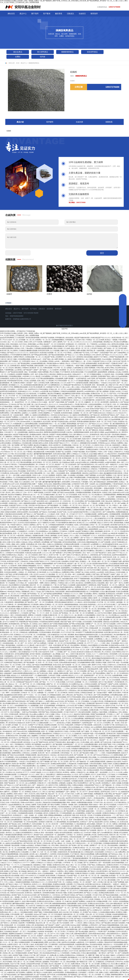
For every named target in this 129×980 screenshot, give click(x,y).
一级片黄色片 (53, 746)
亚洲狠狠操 (57, 656)
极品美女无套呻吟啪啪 (82, 714)
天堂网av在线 (75, 953)
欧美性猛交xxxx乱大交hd (9, 471)
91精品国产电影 (88, 734)
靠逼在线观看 (60, 592)
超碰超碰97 (26, 600)
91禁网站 (72, 351)
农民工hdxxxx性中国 (20, 731)
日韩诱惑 (125, 680)
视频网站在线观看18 (16, 934)
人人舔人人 (107, 639)
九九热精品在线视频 (26, 940)
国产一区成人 (121, 415)
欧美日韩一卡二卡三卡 (112, 531)
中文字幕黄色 (5, 886)
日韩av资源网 (77, 768)
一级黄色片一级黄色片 (39, 669)
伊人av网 (16, 734)
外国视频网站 (9, 656)
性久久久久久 (54, 404)
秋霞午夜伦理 (108, 557)
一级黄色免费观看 (94, 637)
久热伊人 (90, 798)
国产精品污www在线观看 (66, 493)
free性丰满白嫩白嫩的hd (33, 490)
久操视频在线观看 (9, 759)
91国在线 (28, 553)
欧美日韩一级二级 (82, 430)
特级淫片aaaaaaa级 (114, 387)
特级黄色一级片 (44, 916)
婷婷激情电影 (47, 538)
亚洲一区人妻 (69, 927)
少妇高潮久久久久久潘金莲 (31, 376)
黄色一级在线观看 (98, 385)
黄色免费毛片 (79, 428)
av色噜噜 (34, 753)
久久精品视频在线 (80, 824)
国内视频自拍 (73, 957)
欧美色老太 (102, 779)
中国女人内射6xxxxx (109, 665)
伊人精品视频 (105, 957)
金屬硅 (18, 57)
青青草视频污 (10, 910)
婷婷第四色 (94, 555)
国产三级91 (66, 555)
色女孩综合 (4, 529)
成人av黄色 (54, 839)
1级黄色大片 (62, 671)
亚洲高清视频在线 (58, 346)
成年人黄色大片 (17, 493)
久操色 (108, 351)
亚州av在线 (48, 484)
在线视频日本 (48, 585)
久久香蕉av (66, 609)
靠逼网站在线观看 (51, 725)
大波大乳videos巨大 (41, 404)
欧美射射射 (17, 600)
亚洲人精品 (41, 381)
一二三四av (66, 688)
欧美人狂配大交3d (9, 542)
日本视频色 (105, 598)
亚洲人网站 (42, 544)
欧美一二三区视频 (57, 652)
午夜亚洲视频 (69, 447)
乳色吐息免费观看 (122, 592)
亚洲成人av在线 (54, 361)
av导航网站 (116, 860)
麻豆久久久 (119, 581)
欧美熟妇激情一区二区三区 (71, 458)
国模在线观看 (99, 538)
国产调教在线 (94, 430)
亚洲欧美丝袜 (97, 493)
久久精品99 (106, 374)
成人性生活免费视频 (54, 688)
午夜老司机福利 (118, 484)
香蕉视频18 (28, 549)
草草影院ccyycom (104, 443)
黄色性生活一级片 (25, 641)
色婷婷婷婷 (116, 445)
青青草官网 (46, 910)
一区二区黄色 (37, 549)
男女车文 (124, 738)
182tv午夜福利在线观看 (41, 527)
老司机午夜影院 (35, 654)
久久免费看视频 (33, 706)
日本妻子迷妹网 (36, 772)
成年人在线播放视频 (81, 805)
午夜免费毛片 (55, 721)
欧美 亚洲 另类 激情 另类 (88, 568)
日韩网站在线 (51, 557)
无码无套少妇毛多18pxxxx (60, 415)
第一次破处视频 (99, 351)
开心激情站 (14, 351)
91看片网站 (108, 794)
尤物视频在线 (33, 729)
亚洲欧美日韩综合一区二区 (82, 848)
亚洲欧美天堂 (54, 813)
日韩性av (37, 833)
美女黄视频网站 (87, 897)
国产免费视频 (38, 447)
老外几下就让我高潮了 (118, 370)
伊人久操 (123, 637)
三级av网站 (29, 348)
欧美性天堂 (14, 379)
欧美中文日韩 (31, 723)
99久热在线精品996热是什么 (106, 398)
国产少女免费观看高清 (52, 385)
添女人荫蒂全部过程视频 (116, 344)
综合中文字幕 (15, 964)
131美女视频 (85, 742)
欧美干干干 (71, 383)
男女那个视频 (19, 467)
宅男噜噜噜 (47, 611)
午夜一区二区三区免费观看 (20, 551)
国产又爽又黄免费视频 (102, 695)
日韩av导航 (100, 368)
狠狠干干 (126, 921)
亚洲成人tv (21, 688)
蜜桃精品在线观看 (74, 551)
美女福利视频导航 (120, 635)
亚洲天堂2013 (35, 353)
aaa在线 (123, 615)
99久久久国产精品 (49, 792)
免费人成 (85, 699)
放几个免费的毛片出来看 (51, 437)
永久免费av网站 (29, 564)
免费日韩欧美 (16, 570)
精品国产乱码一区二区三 (68, 641)
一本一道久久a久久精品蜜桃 (61, 566)
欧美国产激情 (7, 497)
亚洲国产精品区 (33, 953)
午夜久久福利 (67, 916)
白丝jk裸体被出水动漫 (34, 697)
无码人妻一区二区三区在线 (43, 841)
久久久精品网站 (40, 880)
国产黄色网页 (77, 553)
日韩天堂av (23, 703)
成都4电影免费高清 (19, 697)
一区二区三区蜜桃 (60, 424)
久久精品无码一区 (27, 486)
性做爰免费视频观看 (113, 753)
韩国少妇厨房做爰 (121, 396)
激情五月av (37, 826)
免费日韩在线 (55, 383)
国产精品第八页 (26, 624)
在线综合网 (97, 725)
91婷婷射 (81, 716)
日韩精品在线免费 (17, 742)
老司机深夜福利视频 (33, 338)
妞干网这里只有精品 (68, 895)
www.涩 (4, 518)
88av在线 (98, 652)
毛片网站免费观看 (49, 620)
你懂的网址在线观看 (97, 462)
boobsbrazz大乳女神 (55, 790)
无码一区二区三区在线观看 (111, 680)
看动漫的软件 (46, 609)
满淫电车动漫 (24, 714)
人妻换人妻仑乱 (38, 637)
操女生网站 (32, 886)
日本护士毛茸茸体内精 (86, 656)
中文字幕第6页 (65, 372)
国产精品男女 (30, 602)
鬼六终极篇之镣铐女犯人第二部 (20, 639)
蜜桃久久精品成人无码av (25, 542)
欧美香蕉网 (105, 402)
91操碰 (23, 845)
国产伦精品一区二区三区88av (28, 546)
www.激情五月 (47, 744)
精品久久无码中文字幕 (105, 523)
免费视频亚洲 (99, 794)
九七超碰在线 (44, 546)
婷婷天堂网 (81, 938)
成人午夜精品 (28, 452)
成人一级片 (5, 609)
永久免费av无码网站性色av (66, 955)
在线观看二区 (82, 643)
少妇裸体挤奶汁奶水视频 (70, 777)
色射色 (44, 703)
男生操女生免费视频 (121, 342)
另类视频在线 (70, 340)
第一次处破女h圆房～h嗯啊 (20, 415)
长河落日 (36, 391)
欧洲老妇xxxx (86, 469)
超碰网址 (7, 671)
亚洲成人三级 (7, 751)
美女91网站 (102, 678)
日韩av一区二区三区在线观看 (100, 525)
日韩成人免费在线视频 (75, 828)
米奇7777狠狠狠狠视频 (109, 426)
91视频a (19, 394)
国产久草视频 (9, 828)
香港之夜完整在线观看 (30, 441)
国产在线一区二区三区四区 (60, 762)
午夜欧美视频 (28, 690)
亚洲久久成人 (37, 475)
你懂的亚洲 (116, 906)
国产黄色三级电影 (88, 818)
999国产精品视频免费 (117, 357)
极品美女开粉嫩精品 (55, 394)
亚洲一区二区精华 (119, 557)
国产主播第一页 (87, 731)
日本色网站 (107, 723)
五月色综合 (13, 404)
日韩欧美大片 (42, 783)
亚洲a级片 (42, 822)
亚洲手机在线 (67, 658)
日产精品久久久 (23, 589)
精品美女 (85, 473)
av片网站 (40, 344)
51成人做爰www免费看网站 (64, 600)
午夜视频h (85, 482)
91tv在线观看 (20, 628)
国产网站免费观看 (89, 906)
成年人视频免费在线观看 (28, 503)
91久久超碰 (43, 402)
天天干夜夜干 (40, 957)
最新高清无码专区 (33, 848)
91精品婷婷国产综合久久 (94, 716)
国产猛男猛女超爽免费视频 (85, 533)
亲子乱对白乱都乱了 (111, 604)
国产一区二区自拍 (70, 652)
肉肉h (9, 701)
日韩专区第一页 (83, 344)
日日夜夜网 (35, 604)
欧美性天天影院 (74, 693)
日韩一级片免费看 (14, 445)
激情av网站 (31, 837)
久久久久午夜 (108, 759)
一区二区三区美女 (60, 932)
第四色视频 (105, 929)
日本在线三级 (45, 419)
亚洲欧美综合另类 (12, 736)
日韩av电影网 (86, 387)
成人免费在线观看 (58, 637)
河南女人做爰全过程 (32, 658)
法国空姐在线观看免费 (67, 944)
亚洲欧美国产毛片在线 (82, 353)
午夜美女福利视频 (65, 850)
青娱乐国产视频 (81, 637)
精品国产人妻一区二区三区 (77, 564)
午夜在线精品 (19, 490)
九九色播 (67, 348)
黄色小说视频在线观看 (22, 942)
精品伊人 (46, 447)
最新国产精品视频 (27, 366)
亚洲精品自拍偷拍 (92, 449)
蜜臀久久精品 (104, 972)
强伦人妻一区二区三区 (8, 462)
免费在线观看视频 (101, 854)
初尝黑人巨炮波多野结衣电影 (51, 460)
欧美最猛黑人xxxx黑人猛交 (56, 729)
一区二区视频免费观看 (17, 529)
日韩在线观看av (103, 456)
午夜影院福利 (76, 949)
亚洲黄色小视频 (101, 662)
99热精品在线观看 (57, 712)
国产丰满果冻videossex (98, 413)
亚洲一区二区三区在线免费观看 (18, 521)
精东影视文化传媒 (56, 449)
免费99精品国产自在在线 (93, 718)
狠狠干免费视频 (83, 925)
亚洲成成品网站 (99, 798)
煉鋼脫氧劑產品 (67, 52)
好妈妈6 (46, 398)
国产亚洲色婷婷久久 (45, 895)
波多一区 (71, 589)
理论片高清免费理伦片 (94, 516)
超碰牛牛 (90, 790)
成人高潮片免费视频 (88, 368)
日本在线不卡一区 (11, 432)
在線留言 (82, 14)
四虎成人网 (120, 779)
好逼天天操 (101, 615)
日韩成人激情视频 (51, 536)
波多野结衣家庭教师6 (120, 555)
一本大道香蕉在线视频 (56, 426)
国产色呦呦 (79, 570)
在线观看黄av (62, 398)
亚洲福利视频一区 (111, 538)
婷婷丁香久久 (44, 555)
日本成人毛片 (71, 357)
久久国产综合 (112, 394)
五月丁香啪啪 (42, 860)
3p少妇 (8, 411)
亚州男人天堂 (83, 820)
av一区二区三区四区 (17, 626)
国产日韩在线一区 (15, 873)
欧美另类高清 (36, 596)
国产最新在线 (7, 516)
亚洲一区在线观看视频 (94, 650)
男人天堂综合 (107, 652)
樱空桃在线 (83, 611)
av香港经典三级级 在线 (71, 815)
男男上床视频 (81, 581)
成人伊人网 (108, 858)
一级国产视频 (79, 366)
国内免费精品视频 (32, 424)
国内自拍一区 (86, 480)
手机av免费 (124, 910)
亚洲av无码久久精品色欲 (48, 374)
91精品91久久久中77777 (22, 863)
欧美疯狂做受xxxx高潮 (40, 443)
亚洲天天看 (74, 654)
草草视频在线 (60, 338)
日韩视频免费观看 (94, 686)
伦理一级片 (34, 374)
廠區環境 (59, 14)
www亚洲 (74, 751)
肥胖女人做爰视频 (99, 594)
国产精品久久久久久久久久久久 (18, 353)
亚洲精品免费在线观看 (72, 544)
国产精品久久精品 (12, 884)
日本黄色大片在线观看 (47, 736)
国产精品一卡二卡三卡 (37, 613)
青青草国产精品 (44, 712)
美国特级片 (41, 579)
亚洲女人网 (36, 699)
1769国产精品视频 (79, 452)
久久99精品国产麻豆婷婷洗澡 (71, 385)
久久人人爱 (79, 675)
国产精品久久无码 (6, 430)
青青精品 (76, 546)
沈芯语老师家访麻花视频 (102, 577)
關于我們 (35, 14)
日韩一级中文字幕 (12, 630)
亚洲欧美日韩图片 (20, 383)
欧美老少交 (81, 523)
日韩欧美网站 (30, 947)
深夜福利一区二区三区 (70, 503)
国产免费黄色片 (5, 557)
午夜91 (100, 452)
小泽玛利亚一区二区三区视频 (41, 639)
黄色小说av (42, 660)
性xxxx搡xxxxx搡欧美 (37, 714)
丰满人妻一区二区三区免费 (106, 800)
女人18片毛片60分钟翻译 (93, 570)
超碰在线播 (111, 721)
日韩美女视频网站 (44, 413)
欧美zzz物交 (15, 473)
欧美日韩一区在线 (85, 654)
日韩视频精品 (13, 860)
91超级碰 (12, 583)
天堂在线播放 (10, 779)
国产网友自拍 (24, 738)
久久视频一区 (46, 551)
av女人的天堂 (60, 929)
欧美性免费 (13, 538)
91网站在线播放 (78, 785)
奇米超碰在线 (15, 458)
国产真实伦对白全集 (90, 678)
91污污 (40, 566)
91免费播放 (75, 568)
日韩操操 (117, 770)
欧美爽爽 (106, 370)
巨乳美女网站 (62, 867)
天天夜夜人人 (86, 647)
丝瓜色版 (79, 456)
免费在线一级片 (65, 527)
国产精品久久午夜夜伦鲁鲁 (47, 411)
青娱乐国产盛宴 (66, 622)
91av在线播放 (107, 359)
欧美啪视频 (20, 620)
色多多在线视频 (111, 818)
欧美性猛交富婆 (121, 891)
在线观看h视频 (23, 432)
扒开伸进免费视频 (70, 643)
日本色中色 (119, 962)
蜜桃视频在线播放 (107, 966)
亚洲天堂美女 (32, 471)
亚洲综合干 (84, 822)
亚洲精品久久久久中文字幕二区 (25, 635)
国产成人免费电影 (103, 391)
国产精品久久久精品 (13, 878)
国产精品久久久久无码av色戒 (61, 809)
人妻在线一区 (52, 671)
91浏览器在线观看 (11, 572)
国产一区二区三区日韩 (96, 607)
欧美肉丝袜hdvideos (74, 897)
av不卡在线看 (38, 342)
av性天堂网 (91, 379)
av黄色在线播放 (6, 443)
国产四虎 (81, 503)
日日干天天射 (36, 609)
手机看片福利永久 (17, 525)
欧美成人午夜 (20, 348)
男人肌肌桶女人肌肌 (83, 880)
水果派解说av (17, 443)
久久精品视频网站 (90, 615)
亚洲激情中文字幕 (107, 888)
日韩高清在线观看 (76, 837)
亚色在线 (9, 938)
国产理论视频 (115, 409)
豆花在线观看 (87, 622)
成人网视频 (57, 654)
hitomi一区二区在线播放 (39, 361)
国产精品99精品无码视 (25, 841)
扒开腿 (27, 716)
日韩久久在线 (63, 830)
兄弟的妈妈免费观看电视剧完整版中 (31, 781)
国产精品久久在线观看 (68, 585)
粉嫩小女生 (65, 351)
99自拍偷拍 (14, 344)
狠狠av (42, 604)
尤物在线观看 (71, 770)
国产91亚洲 (19, 796)
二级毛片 (100, 419)
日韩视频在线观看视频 (83, 493)
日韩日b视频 (78, 559)
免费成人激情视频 (106, 477)
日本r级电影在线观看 (46, 570)
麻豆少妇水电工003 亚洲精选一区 (71, 912)
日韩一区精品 (108, 452)
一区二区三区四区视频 (36, 708)
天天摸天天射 (66, 858)
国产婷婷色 (122, 604)
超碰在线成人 (20, 977)
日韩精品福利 (89, 852)
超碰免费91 (62, 835)
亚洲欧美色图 (109, 596)
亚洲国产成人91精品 (83, 572)
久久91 (24, 647)
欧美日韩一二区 (12, 916)
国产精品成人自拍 (15, 824)
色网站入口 (76, 639)
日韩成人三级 (81, 770)
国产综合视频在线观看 (93, 501)
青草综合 (9, 833)
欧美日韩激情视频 (118, 863)
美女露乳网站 (115, 622)
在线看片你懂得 (47, 787)
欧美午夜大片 (28, 835)
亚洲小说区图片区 (55, 445)
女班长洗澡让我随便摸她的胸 (54, 488)
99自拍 (35, 938)
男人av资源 (111, 779)
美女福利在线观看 (85, 712)
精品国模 (63, 800)
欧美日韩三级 (5, 351)
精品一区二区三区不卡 (77, 839)
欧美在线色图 (43, 396)
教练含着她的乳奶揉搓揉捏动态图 (86, 635)
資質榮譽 (50, 309)
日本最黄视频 (94, 592)
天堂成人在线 (5, 802)
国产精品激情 (24, 510)
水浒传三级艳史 (63, 536)
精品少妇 (104, 435)
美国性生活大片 (123, 508)
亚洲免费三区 (41, 387)
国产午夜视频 (25, 473)
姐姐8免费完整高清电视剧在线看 (100, 860)
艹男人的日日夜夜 (99, 566)
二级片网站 (41, 480)
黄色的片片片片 (115, 710)
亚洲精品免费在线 (22, 807)
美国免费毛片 (68, 738)
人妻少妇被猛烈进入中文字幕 (104, 518)
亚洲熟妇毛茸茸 (108, 581)
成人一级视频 (15, 897)
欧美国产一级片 (32, 383)
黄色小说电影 (58, 348)
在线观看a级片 (47, 654)
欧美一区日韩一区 (117, 351)
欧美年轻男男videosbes (113, 471)
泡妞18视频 (60, 402)
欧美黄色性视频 (67, 413)
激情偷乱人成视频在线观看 (95, 510)
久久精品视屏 (20, 338)
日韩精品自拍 (83, 860)
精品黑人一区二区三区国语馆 (28, 555)
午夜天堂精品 (9, 660)
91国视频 (110, 886)
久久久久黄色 (83, 736)
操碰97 (96, 357)
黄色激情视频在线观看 (103, 906)
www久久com (121, 777)
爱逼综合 (95, 469)
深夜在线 (45, 435)
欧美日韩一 (56, 824)
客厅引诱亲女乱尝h (43, 764)
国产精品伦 (111, 415)
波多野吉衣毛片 (103, 486)
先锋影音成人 (14, 503)
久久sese (86, 409)
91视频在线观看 (83, 764)
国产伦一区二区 (42, 525)
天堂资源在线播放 (51, 518)
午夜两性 (28, 744)
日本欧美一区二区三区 (47, 465)
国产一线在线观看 (105, 863)
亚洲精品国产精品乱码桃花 (94, 428)
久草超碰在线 (12, 449)
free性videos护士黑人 (53, 710)
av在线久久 (83, 527)
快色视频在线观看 (27, 912)
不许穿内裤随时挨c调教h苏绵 (20, 355)
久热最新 (11, 490)
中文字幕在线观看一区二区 (64, 381)
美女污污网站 (105, 637)
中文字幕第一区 (109, 936)
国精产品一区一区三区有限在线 (117, 673)
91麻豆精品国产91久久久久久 (101, 338)
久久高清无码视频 (88, 796)
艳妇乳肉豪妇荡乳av (67, 587)
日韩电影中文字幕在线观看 (22, 437)
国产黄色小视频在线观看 (34, 960)
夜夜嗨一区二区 (80, 826)
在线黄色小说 (123, 422)
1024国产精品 (74, 561)
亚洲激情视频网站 (68, 570)
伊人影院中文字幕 (7, 387)
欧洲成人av (63, 940)
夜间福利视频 (11, 645)
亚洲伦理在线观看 (110, 878)
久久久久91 (11, 729)
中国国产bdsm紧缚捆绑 (36, 568)
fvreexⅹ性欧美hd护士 (67, 404)
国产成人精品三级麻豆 (80, 809)
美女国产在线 (62, 512)
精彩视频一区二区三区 (84, 856)
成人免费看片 (75, 538)
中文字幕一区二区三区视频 (39, 521)
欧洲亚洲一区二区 (36, 368)
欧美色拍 (27, 742)
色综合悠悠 (70, 338)
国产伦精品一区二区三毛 (113, 697)
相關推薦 (109, 122)
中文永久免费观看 (49, 475)
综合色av (30, 454)
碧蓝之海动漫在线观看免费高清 (84, 660)
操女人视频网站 (33, 736)
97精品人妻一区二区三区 (58, 389)
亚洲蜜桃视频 (68, 549)
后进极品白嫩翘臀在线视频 (28, 351)
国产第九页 (66, 645)
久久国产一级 (70, 430)
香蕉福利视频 (119, 523)
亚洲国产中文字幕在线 (36, 725)
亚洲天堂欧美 (36, 680)
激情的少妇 (28, 607)
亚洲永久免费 (5, 587)
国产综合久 (121, 815)
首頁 (18, 63)
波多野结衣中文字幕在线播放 (38, 389)
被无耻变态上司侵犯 (64, 723)
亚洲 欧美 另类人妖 (116, 441)
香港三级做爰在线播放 (72, 469)
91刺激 (52, 718)
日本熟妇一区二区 (120, 796)
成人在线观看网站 (79, 813)
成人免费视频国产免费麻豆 (120, 587)
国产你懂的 (31, 701)
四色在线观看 (70, 637)
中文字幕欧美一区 (11, 604)
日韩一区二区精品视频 (120, 404)
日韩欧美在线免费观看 (68, 391)
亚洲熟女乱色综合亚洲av (118, 598)
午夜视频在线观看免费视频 (43, 348)
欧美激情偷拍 (40, 925)
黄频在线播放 (94, 383)
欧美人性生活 (83, 495)
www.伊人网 (77, 521)
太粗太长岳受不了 (89, 398)
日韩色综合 (25, 561)
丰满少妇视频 (61, 682)
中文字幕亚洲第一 (46, 977)
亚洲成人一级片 (62, 970)
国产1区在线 (123, 346)
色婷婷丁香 (61, 411)
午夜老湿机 (20, 536)
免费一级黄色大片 (116, 921)
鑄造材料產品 (92, 52)
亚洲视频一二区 (51, 690)
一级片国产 (51, 402)
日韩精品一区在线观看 (20, 830)
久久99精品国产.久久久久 (25, 400)
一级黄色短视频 (111, 798)
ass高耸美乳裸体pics (89, 419)
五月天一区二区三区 (32, 529)
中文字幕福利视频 (6, 407)
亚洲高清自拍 (119, 766)
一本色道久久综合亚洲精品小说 (29, 762)
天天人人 (75, 527)
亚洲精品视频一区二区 (33, 357)
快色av (123, 622)
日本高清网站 (80, 501)
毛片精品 (62, 770)
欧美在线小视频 (15, 609)
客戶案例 (47, 14)
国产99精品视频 (56, 542)
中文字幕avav (6, 452)
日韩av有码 (30, 346)
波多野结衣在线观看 (113, 566)
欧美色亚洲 (68, 768)
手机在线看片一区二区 (58, 962)
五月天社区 (70, 682)
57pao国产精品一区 (7, 740)
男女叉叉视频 (54, 372)
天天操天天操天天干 (99, 497)
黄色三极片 (36, 607)
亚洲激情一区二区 (18, 792)
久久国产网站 (62, 516)
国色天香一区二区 (36, 585)
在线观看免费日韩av (46, 424)
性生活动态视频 (20, 454)
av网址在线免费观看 (94, 826)
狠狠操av (21, 449)
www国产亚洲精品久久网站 (85, 531)
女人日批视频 (55, 351)
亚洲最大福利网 (45, 738)
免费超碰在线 (96, 467)
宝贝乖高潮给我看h (20, 430)
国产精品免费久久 (40, 514)
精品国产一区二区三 (106, 740)
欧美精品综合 (111, 594)
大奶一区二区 (45, 852)
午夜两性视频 (52, 908)
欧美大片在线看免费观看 (9, 762)
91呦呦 (45, 615)
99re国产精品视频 (26, 966)
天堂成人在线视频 (30, 381)
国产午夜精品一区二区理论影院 (20, 361)
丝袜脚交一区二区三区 (43, 340)
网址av (51, 521)
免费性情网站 (5, 413)
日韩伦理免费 (72, 716)
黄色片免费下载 (42, 794)
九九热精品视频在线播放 (107, 912)
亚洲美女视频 (66, 484)
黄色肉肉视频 (66, 647)
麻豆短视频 (91, 824)
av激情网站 (46, 409)
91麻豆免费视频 (43, 372)
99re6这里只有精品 (14, 592)
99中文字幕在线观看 (74, 697)
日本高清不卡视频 (50, 493)
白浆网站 (100, 942)
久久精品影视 (37, 779)
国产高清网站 (21, 972)
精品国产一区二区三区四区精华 (55, 344)
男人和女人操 (37, 437)
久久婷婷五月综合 (98, 445)
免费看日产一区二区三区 (61, 538)
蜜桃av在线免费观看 (57, 497)
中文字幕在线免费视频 (24, 462)
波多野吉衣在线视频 (26, 790)
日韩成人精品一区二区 (106, 766)
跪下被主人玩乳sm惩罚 (60, 708)
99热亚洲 (114, 533)
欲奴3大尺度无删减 (53, 899)
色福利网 (22, 923)
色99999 (104, 415)
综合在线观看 (34, 512)
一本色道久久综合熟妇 (121, 510)
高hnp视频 (23, 736)
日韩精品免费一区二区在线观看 (100, 628)
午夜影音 (70, 516)
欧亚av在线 (57, 665)
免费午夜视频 (81, 351)
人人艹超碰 (107, 559)
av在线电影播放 (110, 499)
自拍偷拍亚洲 (18, 549)
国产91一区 (113, 490)
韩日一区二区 (49, 781)
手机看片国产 (103, 932)
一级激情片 (47, 566)
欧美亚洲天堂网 (44, 351)
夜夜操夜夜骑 (34, 869)
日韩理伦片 (24, 734)
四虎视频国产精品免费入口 (41, 818)
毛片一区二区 (68, 342)
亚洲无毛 (80, 835)
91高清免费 (63, 740)
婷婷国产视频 (54, 546)
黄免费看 (99, 660)
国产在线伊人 (62, 486)
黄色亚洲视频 (102, 546)
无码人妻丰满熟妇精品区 (98, 482)
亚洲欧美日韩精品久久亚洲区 (116, 551)
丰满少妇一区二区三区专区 (82, 445)
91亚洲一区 (62, 607)
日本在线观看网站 (123, 878)
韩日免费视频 (36, 744)
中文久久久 (107, 718)
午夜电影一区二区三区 (55, 643)
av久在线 (58, 751)
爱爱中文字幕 (97, 665)
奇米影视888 (116, 540)
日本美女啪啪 (121, 572)
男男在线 (39, 962)
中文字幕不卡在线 (37, 428)
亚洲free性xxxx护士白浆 (27, 379)
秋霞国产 (40, 936)
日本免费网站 (46, 376)
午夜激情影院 (9, 602)
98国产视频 (75, 361)
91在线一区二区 (98, 947)
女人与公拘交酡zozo (96, 495)
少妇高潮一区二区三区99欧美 (58, 693)
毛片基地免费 (87, 385)
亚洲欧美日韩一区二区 (98, 394)
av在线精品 (103, 344)
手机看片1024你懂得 (27, 957)
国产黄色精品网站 (24, 363)
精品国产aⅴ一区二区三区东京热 (93, 521)
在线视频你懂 (81, 540)
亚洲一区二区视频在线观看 (93, 559)
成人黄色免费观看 (64, 686)
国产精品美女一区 (49, 617)
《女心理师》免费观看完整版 (117, 497)
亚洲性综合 (29, 893)
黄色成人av (17, 516)
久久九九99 (57, 503)
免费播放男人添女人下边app (54, 540)
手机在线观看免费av (78, 407)
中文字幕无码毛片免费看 (44, 947)
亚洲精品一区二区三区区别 (54, 604)
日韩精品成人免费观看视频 (29, 632)
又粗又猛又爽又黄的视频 (25, 439)
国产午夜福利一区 (51, 439)
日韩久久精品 (32, 579)
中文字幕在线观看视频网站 (45, 379)
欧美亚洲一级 (7, 710)
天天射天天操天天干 (14, 770)
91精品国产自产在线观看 (67, 471)
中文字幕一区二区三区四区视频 (20, 396)
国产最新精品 (73, 975)
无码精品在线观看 (93, 770)
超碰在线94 (8, 435)
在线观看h (65, 561)
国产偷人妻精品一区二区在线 (37, 647)
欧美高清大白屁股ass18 (107, 536)
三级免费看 (60, 860)
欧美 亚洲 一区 (34, 419)
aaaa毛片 (31, 430)
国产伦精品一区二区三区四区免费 (115, 348)
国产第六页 (34, 891)
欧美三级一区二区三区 (8, 536)
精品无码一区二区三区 (49, 607)
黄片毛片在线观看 (110, 624)
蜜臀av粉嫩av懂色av (38, 630)
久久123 (64, 383)
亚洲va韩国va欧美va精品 (68, 662)
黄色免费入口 (100, 551)
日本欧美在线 (122, 665)
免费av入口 (98, 759)
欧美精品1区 (18, 815)
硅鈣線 (43, 57)
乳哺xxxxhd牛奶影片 (41, 650)
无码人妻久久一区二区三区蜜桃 (82, 396)
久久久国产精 (83, 957)
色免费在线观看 (25, 630)
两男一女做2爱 (90, 484)
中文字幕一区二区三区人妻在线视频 (94, 609)
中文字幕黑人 (68, 353)
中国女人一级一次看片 (120, 505)
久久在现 (119, 772)
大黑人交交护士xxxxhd (89, 486)
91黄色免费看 (98, 622)
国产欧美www (113, 854)
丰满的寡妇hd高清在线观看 (14, 514)
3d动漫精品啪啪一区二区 (11, 643)
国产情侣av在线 (17, 557)
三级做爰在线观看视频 (22, 882)
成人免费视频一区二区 (67, 529)
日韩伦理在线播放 (119, 529)
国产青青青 (38, 843)
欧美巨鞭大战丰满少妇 (14, 460)
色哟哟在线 (93, 585)
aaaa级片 (86, 878)
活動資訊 (70, 14)
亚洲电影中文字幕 (53, 387)
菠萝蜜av (47, 708)
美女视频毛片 (53, 529)
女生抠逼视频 (85, 467)
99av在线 (53, 447)
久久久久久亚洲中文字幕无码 (52, 772)
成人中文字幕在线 (113, 678)
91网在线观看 (48, 368)
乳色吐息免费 (37, 553)
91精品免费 (69, 725)
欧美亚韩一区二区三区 (111, 910)
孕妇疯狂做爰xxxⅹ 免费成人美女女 (59, 363)
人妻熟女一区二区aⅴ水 (120, 411)
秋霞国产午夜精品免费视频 (59, 435)
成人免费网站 (54, 531)
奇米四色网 (121, 820)
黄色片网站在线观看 (29, 901)
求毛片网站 (44, 529)
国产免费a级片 (122, 398)
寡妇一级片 (121, 462)
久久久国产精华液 (11, 949)
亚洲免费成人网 (118, 359)
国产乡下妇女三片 (6, 424)
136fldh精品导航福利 (108, 809)
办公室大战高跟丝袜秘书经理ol (78, 512)
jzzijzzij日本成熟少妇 (82, 462)
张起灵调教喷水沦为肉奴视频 (52, 549)
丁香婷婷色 (94, 344)
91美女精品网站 (32, 822)
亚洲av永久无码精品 (120, 759)
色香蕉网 (94, 376)
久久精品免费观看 (96, 878)
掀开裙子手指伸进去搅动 (60, 422)
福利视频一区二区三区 (111, 620)
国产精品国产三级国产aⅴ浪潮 (108, 684)
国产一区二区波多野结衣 (91, 837)
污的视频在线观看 (91, 514)
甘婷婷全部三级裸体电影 (72, 966)
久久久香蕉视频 (112, 346)
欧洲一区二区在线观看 (83, 437)
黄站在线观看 (73, 667)
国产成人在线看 (83, 845)
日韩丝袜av (62, 499)
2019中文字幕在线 (47, 667)
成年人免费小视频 (40, 587)
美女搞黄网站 (75, 645)
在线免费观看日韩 (21, 706)
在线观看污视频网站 (23, 374)
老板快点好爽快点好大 (119, 837)
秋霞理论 (59, 475)
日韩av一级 (108, 424)
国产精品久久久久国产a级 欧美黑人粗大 (35, 501)
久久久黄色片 (76, 680)
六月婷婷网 (38, 615)
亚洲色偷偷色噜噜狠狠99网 (39, 598)
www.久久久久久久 (106, 529)
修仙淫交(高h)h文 (44, 755)
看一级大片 (32, 417)
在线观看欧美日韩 (44, 589)
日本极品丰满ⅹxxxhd (115, 626)
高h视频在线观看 (36, 435)
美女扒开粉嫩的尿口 (11, 940)
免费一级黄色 (76, 490)
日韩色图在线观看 (21, 615)
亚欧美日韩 (64, 845)
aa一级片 (112, 869)
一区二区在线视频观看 (42, 678)
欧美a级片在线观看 (120, 888)
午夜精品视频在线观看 (51, 912)
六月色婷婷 (25, 613)
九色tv (26, 557)
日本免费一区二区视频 (59, 727)
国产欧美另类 (28, 843)
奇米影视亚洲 (120, 682)
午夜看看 (71, 531)
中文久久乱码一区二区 (11, 340)
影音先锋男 (117, 693)
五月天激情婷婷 (59, 430)
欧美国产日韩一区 (59, 882)
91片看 (33, 867)
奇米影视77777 (107, 908)
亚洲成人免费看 (31, 805)
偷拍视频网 (99, 531)
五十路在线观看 (118, 650)
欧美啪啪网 (60, 379)
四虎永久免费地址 (30, 525)
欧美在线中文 (17, 441)
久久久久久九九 (20, 858)
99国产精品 (7, 447)
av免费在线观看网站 (7, 348)
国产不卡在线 (28, 695)
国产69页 (75, 908)
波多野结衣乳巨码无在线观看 (14, 658)
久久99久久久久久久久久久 (83, 342)
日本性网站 (33, 518)
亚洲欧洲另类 (77, 626)
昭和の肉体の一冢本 (7, 615)
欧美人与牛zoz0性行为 (29, 876)
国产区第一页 (35, 551)
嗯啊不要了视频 (94, 955)
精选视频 (58, 667)
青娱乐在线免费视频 (87, 854)
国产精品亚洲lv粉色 (19, 701)
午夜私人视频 (14, 482)
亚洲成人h (35, 402)
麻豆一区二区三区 (104, 561)
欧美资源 (43, 353)
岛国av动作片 (77, 374)
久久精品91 (79, 602)
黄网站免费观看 (90, 417)
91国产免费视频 (119, 882)
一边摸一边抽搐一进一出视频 (33, 815)
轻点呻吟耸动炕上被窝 (103, 927)
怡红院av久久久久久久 (84, 370)
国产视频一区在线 (66, 546)
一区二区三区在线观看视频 (48, 581)
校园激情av (38, 865)
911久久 (98, 533)
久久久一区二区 (121, 893)
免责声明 (64, 329)
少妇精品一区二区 (61, 716)
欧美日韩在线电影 (103, 587)
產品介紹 (20, 122)
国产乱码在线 (27, 497)
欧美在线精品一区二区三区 (51, 826)
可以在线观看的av (42, 531)
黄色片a (119, 458)
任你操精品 (8, 932)
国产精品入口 (70, 355)
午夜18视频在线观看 (38, 798)
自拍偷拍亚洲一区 (56, 501)
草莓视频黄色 (39, 400)
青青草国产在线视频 (47, 338)
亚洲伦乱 (14, 587)
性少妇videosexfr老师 (30, 895)
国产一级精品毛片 (112, 465)
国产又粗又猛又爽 (117, 848)
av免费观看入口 (96, 544)
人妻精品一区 (22, 572)
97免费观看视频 (117, 480)
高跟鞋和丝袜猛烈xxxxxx (63, 521)
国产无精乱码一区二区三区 (75, 346)
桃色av (37, 346)
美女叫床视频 (15, 712)
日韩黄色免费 (14, 714)
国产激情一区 (28, 617)
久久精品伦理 (5, 415)
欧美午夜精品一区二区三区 (42, 462)
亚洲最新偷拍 (116, 579)
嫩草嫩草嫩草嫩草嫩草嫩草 (43, 454)
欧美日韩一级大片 (31, 660)
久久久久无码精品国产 (46, 559)
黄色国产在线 (97, 439)
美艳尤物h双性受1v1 (114, 934)
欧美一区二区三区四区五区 (110, 381)
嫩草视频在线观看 (19, 904)
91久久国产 (106, 437)
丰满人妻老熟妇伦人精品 (41, 497)
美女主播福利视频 (91, 766)
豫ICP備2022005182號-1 (64, 326)
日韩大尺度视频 (48, 490)
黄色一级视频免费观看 (74, 473)
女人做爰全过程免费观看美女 (75, 359)
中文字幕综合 (104, 710)
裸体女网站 (51, 860)
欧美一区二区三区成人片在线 (107, 422)
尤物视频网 (60, 766)
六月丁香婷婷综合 (25, 884)
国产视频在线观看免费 (25, 975)
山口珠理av (19, 370)
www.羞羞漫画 (39, 508)
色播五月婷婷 (108, 764)
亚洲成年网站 (37, 620)
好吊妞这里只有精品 (26, 508)
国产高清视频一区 (56, 966)
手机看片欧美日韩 (81, 404)
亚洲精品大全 (12, 699)
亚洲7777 (117, 738)
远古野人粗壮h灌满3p (53, 400)
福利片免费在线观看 (57, 419)
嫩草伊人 (8, 792)
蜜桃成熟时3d (119, 521)
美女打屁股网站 (54, 391)
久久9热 (123, 768)
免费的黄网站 (17, 753)
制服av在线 (30, 904)
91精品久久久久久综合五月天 (117, 413)
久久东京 (75, 774)
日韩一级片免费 (36, 482)
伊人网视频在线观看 (54, 695)
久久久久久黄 (47, 553)
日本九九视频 (50, 714)
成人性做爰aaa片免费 (67, 462)
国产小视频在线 (23, 949)
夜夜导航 (90, 351)
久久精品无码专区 (111, 454)
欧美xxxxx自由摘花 (90, 768)
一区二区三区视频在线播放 (92, 374)
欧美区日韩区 (48, 856)
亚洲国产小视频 (76, 886)
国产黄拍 (105, 746)
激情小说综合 (64, 839)
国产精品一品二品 (94, 671)
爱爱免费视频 (72, 424)
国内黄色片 (108, 540)
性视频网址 (72, 757)
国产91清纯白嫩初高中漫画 (31, 426)
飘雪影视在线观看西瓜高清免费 (32, 398)
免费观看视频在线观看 (8, 400)
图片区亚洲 (119, 449)
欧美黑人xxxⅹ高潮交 (102, 490)
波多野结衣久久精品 (96, 473)
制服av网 (4, 495)
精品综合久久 (108, 944)
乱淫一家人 (69, 488)
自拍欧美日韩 (100, 400)
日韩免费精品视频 (24, 359)
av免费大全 (19, 828)
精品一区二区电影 (74, 486)
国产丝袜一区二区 (24, 727)
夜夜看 (116, 833)
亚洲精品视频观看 (70, 426)
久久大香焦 (79, 355)
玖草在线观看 (15, 914)
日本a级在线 (62, 757)
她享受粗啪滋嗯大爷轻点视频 (86, 757)
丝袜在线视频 (88, 357)
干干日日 (23, 579)
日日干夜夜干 (12, 469)
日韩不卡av (60, 630)
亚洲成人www (37, 624)
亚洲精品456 (106, 884)
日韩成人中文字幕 (122, 785)
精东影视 (61, 447)
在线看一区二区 (94, 809)
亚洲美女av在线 (103, 835)
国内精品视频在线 (111, 428)
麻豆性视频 (13, 826)
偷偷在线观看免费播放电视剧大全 (77, 592)
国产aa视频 (122, 503)
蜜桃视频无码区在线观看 (89, 443)
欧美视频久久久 (14, 385)
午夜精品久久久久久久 (71, 594)
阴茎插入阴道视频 (46, 430)
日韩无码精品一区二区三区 (70, 753)
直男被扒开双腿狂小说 (79, 686)
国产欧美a (32, 557)
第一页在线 (93, 561)
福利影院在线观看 (82, 383)
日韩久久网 (69, 934)
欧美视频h (80, 475)
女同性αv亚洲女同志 (104, 417)
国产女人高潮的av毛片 (76, 787)
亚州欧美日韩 (111, 734)
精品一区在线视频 (31, 372)
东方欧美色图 (80, 510)
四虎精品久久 (104, 921)
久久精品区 (51, 514)
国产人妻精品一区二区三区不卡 (57, 703)
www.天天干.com (70, 533)
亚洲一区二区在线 (52, 613)
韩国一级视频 (54, 673)
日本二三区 (71, 960)
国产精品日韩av (13, 968)
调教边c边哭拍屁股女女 (48, 516)
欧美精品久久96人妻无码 (93, 355)
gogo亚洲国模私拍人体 (113, 432)
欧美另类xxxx (26, 609)
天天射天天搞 (98, 802)
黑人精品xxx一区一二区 (106, 568)
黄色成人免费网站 (105, 430)
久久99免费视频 (122, 774)
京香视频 (108, 914)
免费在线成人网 (5, 912)
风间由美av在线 (13, 856)
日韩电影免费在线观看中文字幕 (116, 617)
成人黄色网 (79, 615)
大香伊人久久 (28, 671)
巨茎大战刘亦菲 (23, 538)
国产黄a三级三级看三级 (25, 404)
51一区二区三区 (17, 452)
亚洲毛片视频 (87, 389)
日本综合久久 (110, 852)
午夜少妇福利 (100, 818)
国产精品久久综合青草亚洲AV (36, 688)
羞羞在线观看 (39, 366)
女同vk (88, 411)
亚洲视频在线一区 (14, 598)
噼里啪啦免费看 (92, 363)
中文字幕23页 (25, 540)
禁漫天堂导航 (52, 486)
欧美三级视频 (43, 949)
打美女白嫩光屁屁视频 (108, 592)
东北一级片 (87, 553)
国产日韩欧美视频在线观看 (59, 624)
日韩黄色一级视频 (67, 805)
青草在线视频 (107, 650)
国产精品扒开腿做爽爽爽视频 (42, 665)
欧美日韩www (110, 572)
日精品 (27, 449)
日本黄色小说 (90, 346)
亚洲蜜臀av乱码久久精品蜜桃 (95, 583)
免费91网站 (50, 701)
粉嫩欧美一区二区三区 (92, 402)
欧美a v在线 (32, 480)
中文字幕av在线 (79, 884)
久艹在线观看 (56, 413)
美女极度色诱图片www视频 (78, 598)
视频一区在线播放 (70, 475)
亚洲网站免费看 (35, 800)
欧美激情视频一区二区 (87, 777)
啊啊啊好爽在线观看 (21, 387)
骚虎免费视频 (12, 581)
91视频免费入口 (19, 424)
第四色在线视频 (37, 749)
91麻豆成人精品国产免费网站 (75, 901)
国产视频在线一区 (83, 762)
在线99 (37, 486)
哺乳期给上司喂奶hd (22, 368)
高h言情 (22, 916)
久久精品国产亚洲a (48, 357)
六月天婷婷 (111, 774)
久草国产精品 (81, 703)
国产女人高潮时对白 (91, 863)
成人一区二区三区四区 (16, 342)
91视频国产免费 (116, 561)
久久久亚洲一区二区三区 (63, 628)
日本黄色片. (76, 796)
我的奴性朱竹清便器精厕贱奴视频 (48, 577)
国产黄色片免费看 (27, 445)
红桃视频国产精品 (82, 529)
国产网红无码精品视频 (77, 624)
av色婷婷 (65, 675)
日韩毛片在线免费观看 (59, 589)
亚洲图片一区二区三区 (70, 505)
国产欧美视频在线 (11, 927)
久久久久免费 (116, 957)
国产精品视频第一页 (54, 505)
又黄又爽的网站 (16, 413)
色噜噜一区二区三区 (63, 480)
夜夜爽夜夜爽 (65, 490)
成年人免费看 (21, 544)
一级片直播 (16, 475)
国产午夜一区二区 (29, 684)
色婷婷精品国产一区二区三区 (94, 675)
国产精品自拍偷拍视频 (56, 355)
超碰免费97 (117, 916)
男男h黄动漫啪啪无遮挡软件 (87, 422)
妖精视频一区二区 (81, 682)
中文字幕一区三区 (79, 650)
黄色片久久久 (69, 615)
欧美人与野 (13, 409)
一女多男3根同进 (80, 379)
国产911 (73, 762)
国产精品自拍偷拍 (32, 622)
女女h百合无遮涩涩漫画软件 (65, 510)
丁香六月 (56, 585)
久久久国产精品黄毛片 (99, 553)
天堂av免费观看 (100, 734)
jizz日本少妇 (94, 921)
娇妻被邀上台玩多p (115, 372)
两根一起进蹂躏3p (85, 667)
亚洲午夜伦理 (116, 559)
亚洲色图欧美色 (14, 624)
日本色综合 (120, 499)
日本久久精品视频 (118, 744)
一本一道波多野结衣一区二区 (20, 402)
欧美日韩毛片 (114, 486)
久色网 (77, 794)
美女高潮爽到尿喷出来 (11, 703)
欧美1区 (125, 439)
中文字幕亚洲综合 (120, 802)
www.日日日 (123, 544)
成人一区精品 (68, 947)
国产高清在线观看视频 (36, 488)
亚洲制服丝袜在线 (111, 701)
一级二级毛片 (66, 949)
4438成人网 (51, 796)
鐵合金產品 (18, 52)
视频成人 (121, 490)
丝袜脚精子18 (61, 357)
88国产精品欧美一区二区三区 (107, 585)
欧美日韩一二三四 (6, 600)
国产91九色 (102, 690)
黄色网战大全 (108, 342)
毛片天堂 (116, 385)
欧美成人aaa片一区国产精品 (41, 359)
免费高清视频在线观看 (98, 762)
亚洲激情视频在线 (48, 600)
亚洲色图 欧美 (15, 366)
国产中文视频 (77, 622)
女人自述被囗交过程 (34, 919)
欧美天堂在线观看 (14, 876)
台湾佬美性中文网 (78, 484)
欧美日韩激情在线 (9, 394)
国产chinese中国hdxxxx (95, 540)
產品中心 (23, 14)
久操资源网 (77, 368)
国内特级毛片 (15, 613)
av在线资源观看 (59, 972)
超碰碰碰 (46, 962)
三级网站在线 (18, 686)
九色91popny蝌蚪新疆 (100, 856)
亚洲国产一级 (36, 600)
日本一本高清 (76, 480)
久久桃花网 (50, 381)
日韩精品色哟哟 (101, 346)
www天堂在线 (51, 480)
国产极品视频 (58, 744)
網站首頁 (11, 14)
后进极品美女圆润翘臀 (45, 503)
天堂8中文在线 (79, 488)
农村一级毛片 (73, 940)
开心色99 (79, 471)
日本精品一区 (71, 835)
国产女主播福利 (85, 774)
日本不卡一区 (116, 792)
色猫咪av (9, 477)
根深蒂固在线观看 (70, 968)
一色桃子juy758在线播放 (113, 366)
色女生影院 (47, 422)
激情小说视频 (117, 783)
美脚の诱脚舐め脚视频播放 (70, 508)
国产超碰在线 (110, 787)
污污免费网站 (42, 394)
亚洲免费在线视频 (35, 538)
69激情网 (22, 622)
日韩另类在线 (76, 482)
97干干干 (91, 643)
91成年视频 (58, 863)
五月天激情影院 (91, 942)
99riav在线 (61, 798)
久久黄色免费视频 (78, 718)
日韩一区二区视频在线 (73, 419)
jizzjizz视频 (93, 454)
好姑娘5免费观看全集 (39, 363)
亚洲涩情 (80, 357)
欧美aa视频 (86, 394)
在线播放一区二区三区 (21, 407)
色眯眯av (110, 762)
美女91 (8, 493)
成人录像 (109, 385)
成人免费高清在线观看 (108, 940)
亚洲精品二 (84, 561)
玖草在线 (100, 701)
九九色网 (101, 499)
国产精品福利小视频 (87, 753)
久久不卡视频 (22, 594)
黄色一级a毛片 (39, 690)
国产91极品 (4, 860)
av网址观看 (39, 856)
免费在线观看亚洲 (39, 458)
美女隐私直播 (27, 443)
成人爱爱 (115, 417)
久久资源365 (55, 370)
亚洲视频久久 (28, 650)
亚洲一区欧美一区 (62, 514)
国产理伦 (104, 671)
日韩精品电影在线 (93, 477)
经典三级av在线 (107, 501)
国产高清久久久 (83, 424)
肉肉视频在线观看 (11, 774)
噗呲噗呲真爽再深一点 (119, 975)
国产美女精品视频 (112, 527)
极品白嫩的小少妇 (73, 742)
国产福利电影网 (74, 740)
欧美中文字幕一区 (55, 555)
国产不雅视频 (45, 762)
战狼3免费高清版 (72, 929)
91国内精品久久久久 (25, 391)
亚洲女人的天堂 (5, 441)
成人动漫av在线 (57, 611)
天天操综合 (63, 531)
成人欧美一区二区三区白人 (89, 740)
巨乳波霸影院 (88, 447)
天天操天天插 (80, 340)
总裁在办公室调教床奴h (55, 544)
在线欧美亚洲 (62, 852)
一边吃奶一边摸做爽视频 (120, 718)
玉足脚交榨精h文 (67, 400)
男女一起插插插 (45, 658)
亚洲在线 (87, 549)
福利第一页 (109, 510)
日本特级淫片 (29, 934)
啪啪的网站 (57, 484)
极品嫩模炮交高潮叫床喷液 (72, 394)
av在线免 (41, 518)
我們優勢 (50, 122)
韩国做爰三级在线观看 (12, 845)
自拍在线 (102, 807)
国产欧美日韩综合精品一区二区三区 (79, 729)
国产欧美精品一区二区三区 (82, 658)
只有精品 (16, 579)
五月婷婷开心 (53, 938)
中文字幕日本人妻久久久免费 (35, 467)
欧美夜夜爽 (56, 753)
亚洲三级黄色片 (75, 673)
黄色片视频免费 (53, 660)
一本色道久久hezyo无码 (108, 383)
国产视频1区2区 (82, 962)
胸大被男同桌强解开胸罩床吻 (20, 798)
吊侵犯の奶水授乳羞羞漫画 (23, 637)
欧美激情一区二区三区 (117, 876)
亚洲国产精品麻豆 (12, 790)
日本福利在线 (110, 962)
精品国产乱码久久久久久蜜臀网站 (107, 919)
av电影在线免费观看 (14, 426)
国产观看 (54, 409)
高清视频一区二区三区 (55, 353)
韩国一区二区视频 (108, 516)
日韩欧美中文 (119, 452)
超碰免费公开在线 (90, 835)
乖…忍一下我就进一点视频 (94, 503)
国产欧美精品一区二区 (104, 505)
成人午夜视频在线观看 (94, 359)
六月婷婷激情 (93, 682)
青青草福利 (32, 572)
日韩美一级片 (5, 620)
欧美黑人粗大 (34, 854)
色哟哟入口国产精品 (75, 398)
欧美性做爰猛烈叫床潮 (54, 458)
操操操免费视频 (48, 564)
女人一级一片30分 (86, 361)
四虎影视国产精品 (104, 376)
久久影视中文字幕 (87, 577)
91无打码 (32, 387)
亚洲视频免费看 (115, 456)
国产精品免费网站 (99, 673)
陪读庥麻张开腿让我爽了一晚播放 (32, 484)
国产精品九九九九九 (96, 424)
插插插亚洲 (125, 792)
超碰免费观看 (103, 372)
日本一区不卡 (97, 437)
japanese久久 (97, 370)
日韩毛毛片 (115, 639)
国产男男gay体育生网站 (40, 355)
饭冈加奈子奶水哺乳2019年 (40, 449)
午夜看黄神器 (103, 469)
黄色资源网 (13, 527)
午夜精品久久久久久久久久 (112, 439)
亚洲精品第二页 (72, 344)
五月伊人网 (39, 904)
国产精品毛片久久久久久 (118, 871)
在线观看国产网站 (56, 968)
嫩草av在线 (49, 508)
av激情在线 (80, 942)
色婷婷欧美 (114, 402)
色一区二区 (13, 848)
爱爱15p (57, 490)
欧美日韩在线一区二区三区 (10, 540)
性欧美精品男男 (93, 669)
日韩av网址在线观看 (90, 886)
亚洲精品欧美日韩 (30, 809)
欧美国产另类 (23, 419)
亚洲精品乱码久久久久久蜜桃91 (79, 376)
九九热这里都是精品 (106, 635)
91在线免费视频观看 (71, 611)
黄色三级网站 (69, 871)
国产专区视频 (112, 546)
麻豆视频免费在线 (119, 424)
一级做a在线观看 (109, 488)
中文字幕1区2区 (26, 458)
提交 (102, 253)
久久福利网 (33, 413)
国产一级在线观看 (102, 772)
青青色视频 (98, 488)
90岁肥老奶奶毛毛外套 (15, 381)
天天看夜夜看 (53, 944)
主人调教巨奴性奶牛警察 (96, 589)
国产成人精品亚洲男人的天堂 (99, 822)
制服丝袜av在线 (83, 617)
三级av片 (67, 396)
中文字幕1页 (107, 404)
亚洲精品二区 (115, 822)
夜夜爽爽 (71, 635)
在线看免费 (81, 574)
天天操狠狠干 (21, 919)
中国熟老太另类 (90, 787)
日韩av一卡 (59, 714)
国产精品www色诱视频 (82, 600)
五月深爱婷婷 (41, 557)
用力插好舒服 (12, 488)
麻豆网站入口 (100, 407)
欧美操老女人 (93, 779)
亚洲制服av (19, 779)
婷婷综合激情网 (23, 512)
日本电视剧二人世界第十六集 (17, 389)
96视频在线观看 (31, 755)
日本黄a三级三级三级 (107, 449)
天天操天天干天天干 (77, 514)
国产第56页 (55, 596)
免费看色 (44, 426)
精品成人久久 (95, 381)
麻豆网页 (34, 396)
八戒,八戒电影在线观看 (94, 581)
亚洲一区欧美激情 (113, 435)
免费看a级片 (48, 342)
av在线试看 (44, 391)
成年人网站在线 (68, 695)
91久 (80, 505)
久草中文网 (48, 904)
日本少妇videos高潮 (23, 422)
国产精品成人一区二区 (49, 757)
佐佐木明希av (117, 652)
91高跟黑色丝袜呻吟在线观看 (50, 622)
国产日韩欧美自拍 (48, 592)
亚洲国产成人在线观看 (64, 452)
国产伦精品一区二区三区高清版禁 (51, 914)
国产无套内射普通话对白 (86, 465)
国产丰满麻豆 (79, 706)
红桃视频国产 (54, 527)
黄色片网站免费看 (36, 473)
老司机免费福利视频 (22, 654)
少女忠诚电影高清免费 (117, 564)
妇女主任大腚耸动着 (29, 394)
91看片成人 (17, 497)
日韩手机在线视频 (113, 379)
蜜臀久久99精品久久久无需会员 (78, 454)
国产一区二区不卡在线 (64, 796)
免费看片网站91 (19, 357)
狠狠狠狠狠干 (77, 723)
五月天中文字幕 (101, 626)
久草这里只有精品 (97, 348)
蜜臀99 (31, 615)
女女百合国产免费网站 (105, 475)
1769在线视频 (96, 426)
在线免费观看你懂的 (91, 744)
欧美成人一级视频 (111, 340)
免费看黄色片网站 (68, 572)
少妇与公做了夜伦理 (119, 361)
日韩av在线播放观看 (90, 456)
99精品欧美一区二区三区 (113, 607)
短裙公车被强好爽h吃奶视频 (88, 751)
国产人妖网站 (12, 727)
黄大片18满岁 (39, 439)
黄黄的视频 (32, 344)
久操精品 (58, 570)
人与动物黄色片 (46, 346)
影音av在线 (18, 718)
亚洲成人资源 (5, 344)
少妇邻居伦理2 (15, 501)
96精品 (7, 626)
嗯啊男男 (9, 437)
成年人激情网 (58, 342)
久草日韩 (25, 944)
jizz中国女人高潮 (55, 942)
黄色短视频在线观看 (26, 811)
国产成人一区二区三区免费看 (77, 671)
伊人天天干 (38, 617)
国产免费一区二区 (119, 477)
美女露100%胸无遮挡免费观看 (65, 441)
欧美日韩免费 (51, 876)
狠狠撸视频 (14, 419)
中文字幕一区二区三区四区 (106, 602)
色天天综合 (23, 344)
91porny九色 (16, 486)
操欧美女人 (93, 932)
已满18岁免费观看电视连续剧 (66, 617)
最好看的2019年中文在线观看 (89, 951)
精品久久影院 (86, 460)
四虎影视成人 (92, 604)
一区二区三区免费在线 (73, 630)
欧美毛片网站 (110, 368)
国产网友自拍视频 (98, 460)
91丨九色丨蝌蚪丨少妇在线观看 (116, 460)
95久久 (16, 510)
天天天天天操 (34, 738)
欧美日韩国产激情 (105, 744)
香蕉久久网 (28, 342)
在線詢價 (79, 122)
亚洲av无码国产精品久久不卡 (10, 398)
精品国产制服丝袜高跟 (82, 338)
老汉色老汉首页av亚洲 (66, 755)
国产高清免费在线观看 (40, 979)
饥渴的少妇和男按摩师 (76, 893)
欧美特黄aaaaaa (98, 858)
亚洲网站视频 (67, 445)
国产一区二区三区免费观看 (44, 602)
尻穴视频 (114, 628)
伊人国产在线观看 (104, 542)
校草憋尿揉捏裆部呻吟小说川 (104, 396)
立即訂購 (79, 87)
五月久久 (82, 516)
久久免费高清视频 (117, 755)
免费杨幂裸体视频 (34, 731)
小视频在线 (69, 366)
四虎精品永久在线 (43, 906)
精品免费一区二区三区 (62, 964)
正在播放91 (11, 374)
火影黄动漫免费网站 (95, 404)
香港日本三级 (114, 835)
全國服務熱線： (109, 7)
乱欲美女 (70, 432)
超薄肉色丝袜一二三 (7, 777)
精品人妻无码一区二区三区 (80, 348)
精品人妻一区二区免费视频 (33, 820)
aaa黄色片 (22, 860)
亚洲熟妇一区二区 (19, 346)
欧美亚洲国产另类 (107, 353)
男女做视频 (22, 471)
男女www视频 (61, 960)
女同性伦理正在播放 (63, 407)
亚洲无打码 (8, 899)
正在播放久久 (19, 716)
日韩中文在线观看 (37, 751)
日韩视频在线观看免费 (57, 525)
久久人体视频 (98, 596)
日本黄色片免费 (44, 383)
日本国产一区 (30, 951)
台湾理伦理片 (94, 925)
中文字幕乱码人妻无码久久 (80, 555)
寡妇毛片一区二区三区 (105, 830)
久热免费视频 (119, 966)
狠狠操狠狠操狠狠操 (71, 604)
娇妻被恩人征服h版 (31, 626)
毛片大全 (62, 746)
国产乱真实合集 (43, 673)
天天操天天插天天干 (71, 712)
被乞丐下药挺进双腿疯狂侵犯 (71, 906)
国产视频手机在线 (42, 742)
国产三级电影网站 (120, 353)
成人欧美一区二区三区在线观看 (67, 495)
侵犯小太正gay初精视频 (120, 376)
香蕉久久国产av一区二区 (100, 970)
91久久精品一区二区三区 (101, 848)
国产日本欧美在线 (105, 555)
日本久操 (108, 445)
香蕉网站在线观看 (35, 734)
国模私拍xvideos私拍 (64, 374)
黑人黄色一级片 (71, 574)
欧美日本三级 (109, 521)
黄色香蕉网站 (101, 873)
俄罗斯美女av (8, 680)
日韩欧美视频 (41, 684)
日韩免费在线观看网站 (73, 497)
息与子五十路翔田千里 (9, 589)
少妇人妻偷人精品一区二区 (115, 400)
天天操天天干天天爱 (78, 363)
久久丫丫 (95, 654)
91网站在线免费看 (118, 686)
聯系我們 (94, 14)
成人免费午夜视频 (58, 359)
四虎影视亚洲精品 (80, 790)
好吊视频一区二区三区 (27, 340)
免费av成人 (115, 637)
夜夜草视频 (81, 811)
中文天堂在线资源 (51, 686)
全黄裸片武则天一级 (14, 944)
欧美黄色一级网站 (23, 499)
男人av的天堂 (100, 465)
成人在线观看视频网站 (104, 484)
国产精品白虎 (95, 415)
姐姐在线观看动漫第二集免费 (30, 787)
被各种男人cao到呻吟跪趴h (86, 391)
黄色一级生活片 (121, 800)
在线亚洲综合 (81, 441)
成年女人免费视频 (40, 671)
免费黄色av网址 (103, 514)
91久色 (125, 441)
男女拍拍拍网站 (113, 845)
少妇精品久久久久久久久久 (118, 469)
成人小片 (117, 740)
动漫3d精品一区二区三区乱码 (101, 411)
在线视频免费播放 (58, 340)
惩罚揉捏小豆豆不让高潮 (66, 581)
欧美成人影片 (108, 716)
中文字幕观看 (123, 428)
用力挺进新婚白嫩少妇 (76, 852)
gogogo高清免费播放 (7, 338)
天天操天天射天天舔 (73, 607)
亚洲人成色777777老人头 (116, 553)
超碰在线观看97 (82, 585)
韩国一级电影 (71, 802)
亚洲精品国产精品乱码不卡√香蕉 (26, 559)
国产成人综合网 (95, 783)
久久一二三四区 (100, 643)
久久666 (49, 882)
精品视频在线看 (39, 452)
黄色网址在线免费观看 (42, 811)
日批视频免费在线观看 (26, 813)
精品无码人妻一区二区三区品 (46, 923)
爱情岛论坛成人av (29, 495)
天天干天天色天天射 (68, 632)
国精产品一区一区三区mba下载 (18, 869)
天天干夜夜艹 (95, 353)
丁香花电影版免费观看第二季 (28, 465)
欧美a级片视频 (5, 675)
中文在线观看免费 (91, 372)
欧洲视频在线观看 (60, 897)
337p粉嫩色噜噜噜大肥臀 (86, 662)
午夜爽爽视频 (9, 370)
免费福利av (27, 718)
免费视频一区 (80, 587)
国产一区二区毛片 (27, 643)
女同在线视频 (84, 525)
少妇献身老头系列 (109, 790)
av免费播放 (98, 639)
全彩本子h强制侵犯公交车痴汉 (58, 951)
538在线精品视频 (35, 409)
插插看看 (122, 845)
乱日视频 (84, 607)
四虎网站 (43, 486)
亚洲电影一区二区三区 (99, 387)
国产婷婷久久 (5, 923)
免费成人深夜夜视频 (119, 824)
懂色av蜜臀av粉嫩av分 (15, 607)
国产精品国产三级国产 (31, 370)
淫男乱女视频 (5, 914)
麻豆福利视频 (29, 678)
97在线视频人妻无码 (56, 396)
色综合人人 (78, 400)
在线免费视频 (24, 800)
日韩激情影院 (5, 379)
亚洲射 (20, 880)
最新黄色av (117, 501)
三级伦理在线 (113, 839)
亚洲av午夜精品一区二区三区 (28, 581)
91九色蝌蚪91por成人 (25, 469)
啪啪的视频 (71, 869)
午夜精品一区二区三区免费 (95, 340)
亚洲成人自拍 (107, 493)
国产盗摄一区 (49, 751)
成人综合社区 (109, 802)
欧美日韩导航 (52, 830)
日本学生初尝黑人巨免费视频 (20, 818)
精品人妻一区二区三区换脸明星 (97, 441)
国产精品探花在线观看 (16, 372)
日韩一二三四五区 (74, 499)
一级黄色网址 (65, 361)
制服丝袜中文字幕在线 (46, 628)
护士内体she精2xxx (44, 809)
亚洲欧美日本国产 (118, 363)
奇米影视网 (114, 654)
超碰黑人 (25, 413)
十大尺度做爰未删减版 (82, 381)
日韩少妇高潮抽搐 (74, 727)
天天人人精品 (74, 536)
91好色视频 (52, 512)
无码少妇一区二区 (89, 505)
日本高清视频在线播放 (68, 596)
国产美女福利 (100, 781)
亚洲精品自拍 (101, 865)
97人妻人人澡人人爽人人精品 (70, 387)
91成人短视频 (27, 839)
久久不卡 (112, 772)
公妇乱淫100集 (12, 546)
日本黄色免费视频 (6, 686)
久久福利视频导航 (89, 400)
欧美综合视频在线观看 (67, 456)
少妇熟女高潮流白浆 (80, 669)
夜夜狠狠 (16, 596)
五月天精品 (20, 583)
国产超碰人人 (45, 370)
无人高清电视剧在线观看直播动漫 (32, 385)
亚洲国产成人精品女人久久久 (79, 921)
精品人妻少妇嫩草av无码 (30, 516)
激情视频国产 (123, 426)
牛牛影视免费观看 (66, 813)
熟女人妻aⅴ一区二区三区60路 (11, 665)
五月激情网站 (122, 389)
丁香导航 (48, 637)
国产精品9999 (101, 379)
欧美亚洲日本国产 (104, 363)
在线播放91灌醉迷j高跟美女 (81, 749)
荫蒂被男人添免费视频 (42, 542)
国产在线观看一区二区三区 (74, 402)
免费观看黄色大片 (95, 680)
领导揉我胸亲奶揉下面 (21, 456)
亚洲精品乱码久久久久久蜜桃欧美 (49, 417)
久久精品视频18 (98, 389)
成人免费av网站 (121, 852)
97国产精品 (91, 865)
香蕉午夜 (117, 407)
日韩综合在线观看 (91, 684)
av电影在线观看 (111, 462)
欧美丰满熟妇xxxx (57, 811)
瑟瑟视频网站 (66, 568)
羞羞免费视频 (19, 602)
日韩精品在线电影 (87, 693)
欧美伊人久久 (113, 671)
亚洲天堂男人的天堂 (51, 936)
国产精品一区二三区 (25, 527)
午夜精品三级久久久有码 (75, 417)
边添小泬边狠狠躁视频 (70, 656)
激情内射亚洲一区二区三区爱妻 (74, 914)
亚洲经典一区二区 (111, 503)
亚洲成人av (106, 533)
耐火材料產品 (43, 52)
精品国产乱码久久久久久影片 (16, 577)
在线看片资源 (86, 746)
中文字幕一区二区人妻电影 (63, 368)
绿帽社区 (101, 454)
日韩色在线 (47, 843)
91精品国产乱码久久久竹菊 (102, 361)
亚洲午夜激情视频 (112, 708)
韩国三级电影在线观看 (9, 512)
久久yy (33, 742)
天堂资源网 (83, 940)
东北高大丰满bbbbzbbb (89, 499)
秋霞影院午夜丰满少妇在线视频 (14, 960)
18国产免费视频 (91, 475)
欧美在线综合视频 (77, 372)
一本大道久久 (75, 443)
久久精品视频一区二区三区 (55, 574)
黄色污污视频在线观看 (22, 428)
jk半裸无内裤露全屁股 (46, 441)
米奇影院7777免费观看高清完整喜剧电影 (44, 499)
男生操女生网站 (8, 467)
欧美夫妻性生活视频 (97, 432)
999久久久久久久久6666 (76, 620)
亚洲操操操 (8, 346)
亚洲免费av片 (106, 783)
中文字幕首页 (75, 854)
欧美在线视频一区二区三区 (31, 460)
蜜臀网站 (62, 660)
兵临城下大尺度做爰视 (48, 407)
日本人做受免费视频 (68, 437)
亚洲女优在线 (82, 904)
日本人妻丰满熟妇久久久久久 (55, 366)
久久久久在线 (66, 749)
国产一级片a (119, 583)
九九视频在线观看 (41, 675)
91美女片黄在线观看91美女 (63, 848)
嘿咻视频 (3, 546)
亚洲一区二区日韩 (100, 897)
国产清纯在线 (66, 577)
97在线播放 (69, 525)
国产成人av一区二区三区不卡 (84, 759)
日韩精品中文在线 (73, 800)
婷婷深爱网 (66, 482)
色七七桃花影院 (25, 482)
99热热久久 (31, 746)
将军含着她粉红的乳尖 (50, 770)
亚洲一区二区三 (8, 706)
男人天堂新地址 (123, 538)
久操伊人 (67, 680)
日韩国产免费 (34, 407)
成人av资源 (41, 477)
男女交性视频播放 (106, 770)
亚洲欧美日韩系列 (108, 826)
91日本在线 (4, 839)
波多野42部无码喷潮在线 (9, 391)
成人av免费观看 (97, 727)
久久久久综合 (90, 620)
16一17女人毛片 (63, 699)
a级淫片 (105, 869)
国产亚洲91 (109, 407)
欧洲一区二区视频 (48, 731)
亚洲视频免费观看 (110, 495)
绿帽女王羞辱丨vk (94, 598)
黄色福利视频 (98, 342)
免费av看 (28, 620)
